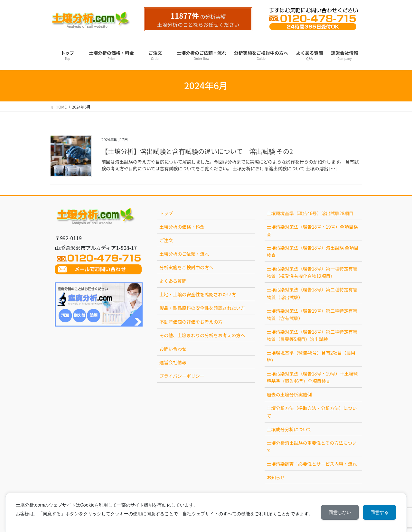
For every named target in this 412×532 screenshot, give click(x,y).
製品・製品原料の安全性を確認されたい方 (202, 308)
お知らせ (276, 477)
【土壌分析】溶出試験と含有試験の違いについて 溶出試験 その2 (197, 151)
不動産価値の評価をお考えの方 (191, 322)
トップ (166, 213)
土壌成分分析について (289, 429)
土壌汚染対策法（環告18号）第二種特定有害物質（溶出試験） (312, 293)
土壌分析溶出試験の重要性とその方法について (312, 446)
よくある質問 (173, 281)
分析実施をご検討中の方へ (186, 267)
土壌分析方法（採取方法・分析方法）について (312, 412)
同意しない (340, 512)
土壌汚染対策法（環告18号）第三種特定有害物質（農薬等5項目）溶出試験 (312, 335)
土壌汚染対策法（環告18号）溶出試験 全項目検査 (313, 251)
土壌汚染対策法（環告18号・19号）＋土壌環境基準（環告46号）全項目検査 (312, 377)
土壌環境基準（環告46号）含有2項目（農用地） (311, 356)
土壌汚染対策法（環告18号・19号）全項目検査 (312, 230)
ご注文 (166, 240)
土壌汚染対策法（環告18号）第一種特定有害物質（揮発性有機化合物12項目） (312, 272)
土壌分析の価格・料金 (182, 227)
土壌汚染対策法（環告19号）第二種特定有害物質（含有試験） (312, 314)
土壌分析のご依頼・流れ (184, 254)
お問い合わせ (173, 349)
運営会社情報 (173, 362)
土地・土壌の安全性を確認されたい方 (198, 294)
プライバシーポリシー (182, 376)
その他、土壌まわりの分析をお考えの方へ (202, 335)
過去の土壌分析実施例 (289, 394)
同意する (379, 512)
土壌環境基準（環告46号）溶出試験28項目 (310, 213)
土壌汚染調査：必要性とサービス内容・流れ (312, 464)
